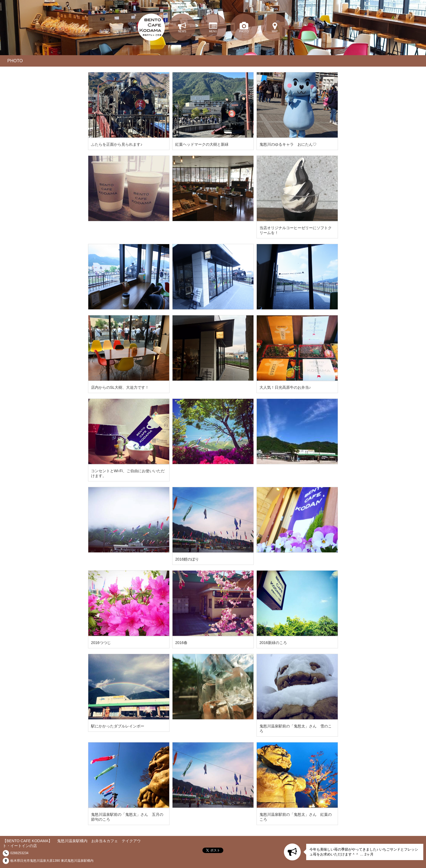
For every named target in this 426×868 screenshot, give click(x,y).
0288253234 (19, 853)
